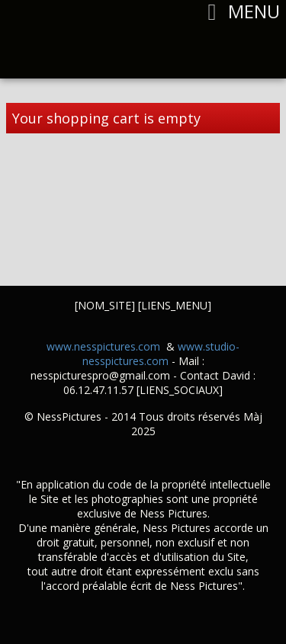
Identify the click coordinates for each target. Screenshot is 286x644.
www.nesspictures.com (103, 346)
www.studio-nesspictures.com (161, 354)
